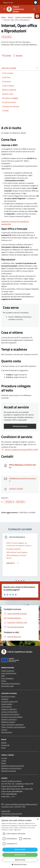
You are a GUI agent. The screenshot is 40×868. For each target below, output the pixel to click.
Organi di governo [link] (8, 671)
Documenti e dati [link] (7, 686)
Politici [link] (4, 681)
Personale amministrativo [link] (11, 683)
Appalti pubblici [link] (7, 704)
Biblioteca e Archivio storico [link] (11, 768)
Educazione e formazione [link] (10, 714)
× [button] (38, 819)
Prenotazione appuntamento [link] (12, 814)
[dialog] (20, 843)
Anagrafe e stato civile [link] (9, 701)
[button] (20, 864)
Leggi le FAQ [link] (6, 811)
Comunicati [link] (5, 745)
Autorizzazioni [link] (6, 707)
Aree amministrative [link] (9, 673)
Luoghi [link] (4, 761)
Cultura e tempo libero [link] (9, 712)
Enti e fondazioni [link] (7, 678)
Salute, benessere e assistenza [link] (12, 725)
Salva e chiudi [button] (20, 850)
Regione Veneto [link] (8, 3)
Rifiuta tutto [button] (20, 860)
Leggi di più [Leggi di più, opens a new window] (17, 830)
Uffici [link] (3, 676)
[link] (37, 16)
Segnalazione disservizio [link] (10, 816)
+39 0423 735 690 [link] (16, 489)
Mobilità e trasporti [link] (8, 722)
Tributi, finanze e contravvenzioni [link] (13, 727)
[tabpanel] (20, 556)
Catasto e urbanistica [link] (9, 709)
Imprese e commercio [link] (9, 719)
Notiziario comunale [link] (9, 771)
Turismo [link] (4, 730)
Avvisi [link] (3, 748)
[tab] (16, 581)
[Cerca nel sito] (34, 9)
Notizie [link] (4, 743)
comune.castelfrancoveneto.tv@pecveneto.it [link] (21, 804)
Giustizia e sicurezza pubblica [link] (12, 717)
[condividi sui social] (6, 55)
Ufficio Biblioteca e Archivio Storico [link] (23, 466)
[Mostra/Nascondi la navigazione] (4, 9)
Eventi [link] (4, 763)
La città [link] (4, 758)
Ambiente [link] (5, 699)
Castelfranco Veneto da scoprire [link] (13, 766)
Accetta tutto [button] (20, 855)
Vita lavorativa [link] (7, 732)
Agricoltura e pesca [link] (8, 696)
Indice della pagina (9, 68)
